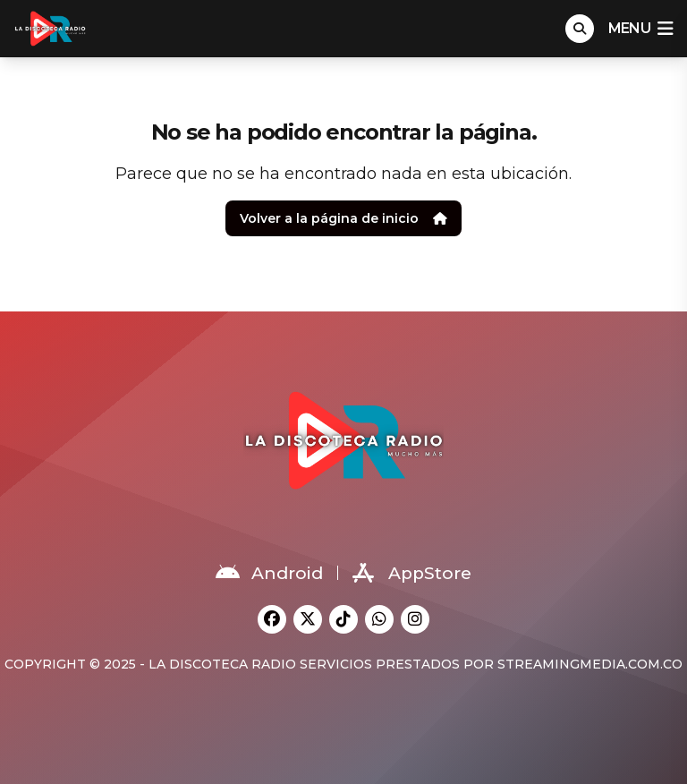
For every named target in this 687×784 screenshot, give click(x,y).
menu (640, 29)
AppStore (412, 573)
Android (269, 573)
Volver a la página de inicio (343, 218)
